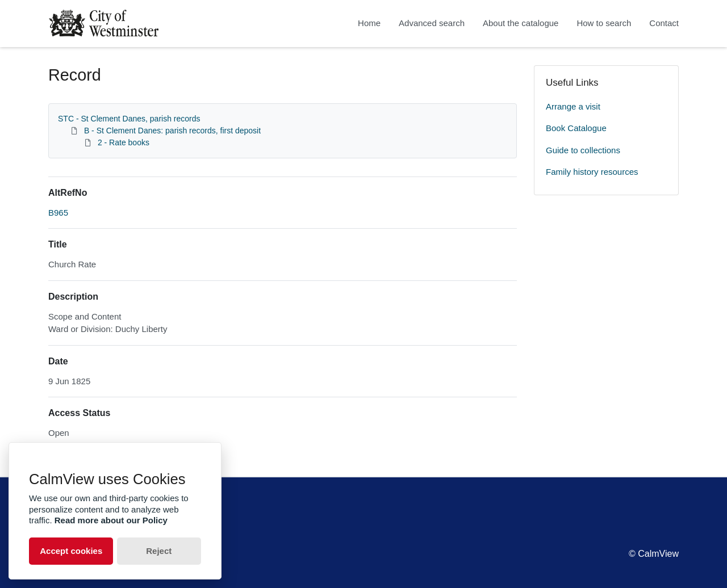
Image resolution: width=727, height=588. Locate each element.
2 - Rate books (124, 142)
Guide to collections (583, 150)
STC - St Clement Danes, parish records (129, 119)
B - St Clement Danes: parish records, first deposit (172, 131)
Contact (664, 23)
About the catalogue (521, 23)
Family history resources (592, 172)
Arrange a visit (573, 106)
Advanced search (432, 23)
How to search (604, 23)
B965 (58, 213)
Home (369, 23)
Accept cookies (71, 551)
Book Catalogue (576, 128)
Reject (159, 551)
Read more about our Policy (111, 520)
